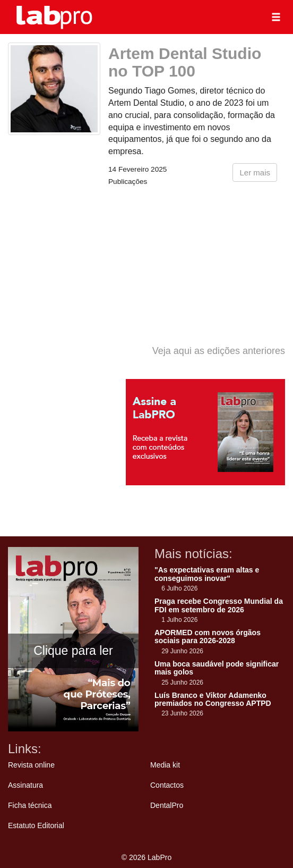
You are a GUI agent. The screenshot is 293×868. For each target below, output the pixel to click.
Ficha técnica (30, 805)
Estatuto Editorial (36, 825)
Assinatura (25, 785)
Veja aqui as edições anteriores (219, 351)
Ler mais (255, 172)
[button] (276, 17)
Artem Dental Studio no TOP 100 (185, 62)
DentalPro (167, 805)
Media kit (165, 765)
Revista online (31, 765)
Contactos (167, 785)
